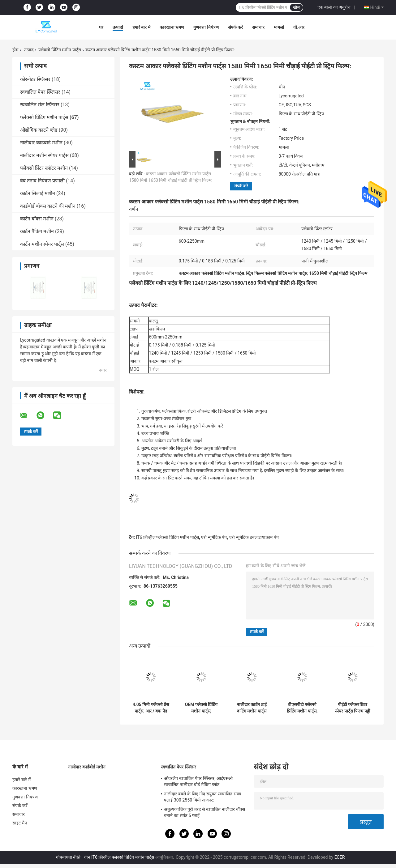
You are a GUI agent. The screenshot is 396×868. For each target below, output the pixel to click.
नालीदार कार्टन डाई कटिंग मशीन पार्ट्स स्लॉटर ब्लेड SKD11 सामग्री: (252, 708)
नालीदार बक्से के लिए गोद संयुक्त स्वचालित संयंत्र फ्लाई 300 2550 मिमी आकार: (203, 797)
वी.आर (299, 27)
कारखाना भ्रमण (172, 27)
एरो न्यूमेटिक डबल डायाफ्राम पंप (254, 537)
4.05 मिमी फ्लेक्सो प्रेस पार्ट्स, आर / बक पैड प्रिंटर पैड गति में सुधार (151, 708)
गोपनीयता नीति (68, 857)
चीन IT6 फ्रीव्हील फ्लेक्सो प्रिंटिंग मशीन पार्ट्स (119, 857)
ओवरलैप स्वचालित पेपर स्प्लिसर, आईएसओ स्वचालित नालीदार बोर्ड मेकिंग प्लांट (198, 781)
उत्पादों (118, 27)
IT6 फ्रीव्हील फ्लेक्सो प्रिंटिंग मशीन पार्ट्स (167, 537)
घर (101, 27)
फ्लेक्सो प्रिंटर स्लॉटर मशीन (44, 168)
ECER (340, 857)
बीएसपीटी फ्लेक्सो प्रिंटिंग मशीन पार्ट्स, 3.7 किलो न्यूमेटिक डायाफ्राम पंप (302, 708)
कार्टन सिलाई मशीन (38, 193)
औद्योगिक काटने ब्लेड (39, 130)
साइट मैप (20, 823)
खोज (296, 7)
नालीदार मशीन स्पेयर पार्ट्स (44, 155)
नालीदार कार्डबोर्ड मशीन (41, 143)
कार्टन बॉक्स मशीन (37, 219)
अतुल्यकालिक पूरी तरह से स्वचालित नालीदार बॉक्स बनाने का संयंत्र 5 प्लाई (204, 812)
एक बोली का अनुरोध (334, 7)
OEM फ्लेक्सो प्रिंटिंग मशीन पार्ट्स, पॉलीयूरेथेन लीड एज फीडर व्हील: (201, 708)
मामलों (279, 27)
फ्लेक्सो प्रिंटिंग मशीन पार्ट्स (60, 50)
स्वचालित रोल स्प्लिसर (40, 105)
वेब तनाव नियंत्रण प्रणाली (42, 181)
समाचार (258, 27)
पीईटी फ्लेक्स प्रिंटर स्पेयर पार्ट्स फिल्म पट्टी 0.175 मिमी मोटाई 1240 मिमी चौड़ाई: (352, 708)
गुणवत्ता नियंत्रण (206, 27)
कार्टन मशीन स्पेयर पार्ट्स (42, 244)
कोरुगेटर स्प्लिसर (35, 79)
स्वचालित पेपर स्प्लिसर (40, 92)
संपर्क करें (235, 27)
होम (15, 50)
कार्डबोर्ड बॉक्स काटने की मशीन (48, 206)
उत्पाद (29, 50)
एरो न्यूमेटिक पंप (214, 537)
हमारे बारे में (141, 27)
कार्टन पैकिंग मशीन (37, 231)
